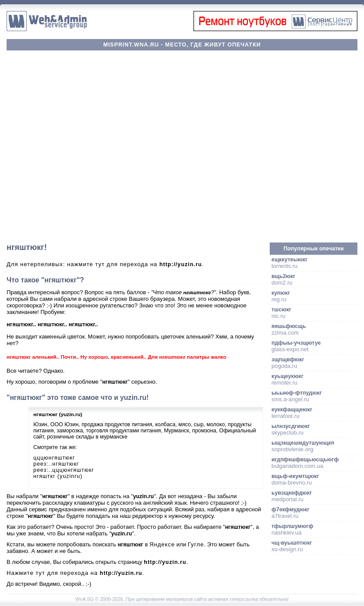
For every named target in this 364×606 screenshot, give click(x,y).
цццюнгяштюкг (54, 458)
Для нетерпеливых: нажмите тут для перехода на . (105, 264)
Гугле (196, 544)
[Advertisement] (90, 147)
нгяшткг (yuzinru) (58, 476)
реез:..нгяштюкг (56, 464)
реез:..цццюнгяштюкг (64, 470)
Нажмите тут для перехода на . (75, 573)
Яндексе (162, 544)
